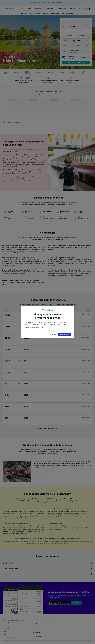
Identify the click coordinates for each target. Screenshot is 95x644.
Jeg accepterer (64, 335)
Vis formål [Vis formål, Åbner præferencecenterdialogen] (53, 334)
